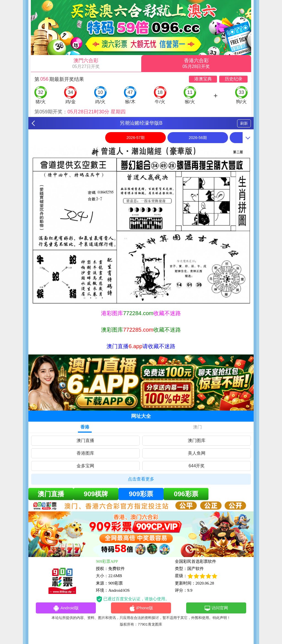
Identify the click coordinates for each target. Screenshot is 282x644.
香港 (85, 427)
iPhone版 (141, 608)
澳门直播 (85, 440)
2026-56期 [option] (198, 138)
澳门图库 (197, 440)
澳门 (197, 427)
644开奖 (197, 466)
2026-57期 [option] (135, 138)
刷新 (244, 123)
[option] (141, 225)
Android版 (66, 608)
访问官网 (216, 608)
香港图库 (85, 453)
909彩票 (141, 494)
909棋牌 (96, 494)
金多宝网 (85, 466)
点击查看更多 (141, 479)
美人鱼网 (197, 453)
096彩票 (186, 494)
